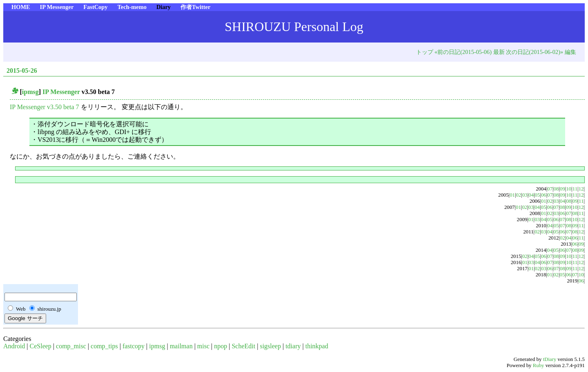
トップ (425, 52)
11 (575, 189)
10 (569, 189)
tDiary (550, 359)
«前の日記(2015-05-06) (463, 52)
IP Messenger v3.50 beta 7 (45, 107)
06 (544, 195)
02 (519, 195)
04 (531, 195)
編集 (570, 52)
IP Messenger (57, 7)
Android (14, 346)
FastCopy (95, 7)
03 (525, 195)
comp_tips (104, 346)
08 (556, 189)
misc (203, 346)
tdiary (293, 346)
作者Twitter (195, 7)
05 (538, 195)
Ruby (539, 365)
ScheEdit (243, 346)
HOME (21, 7)
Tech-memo (132, 7)
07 (550, 189)
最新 (499, 52)
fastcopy (134, 346)
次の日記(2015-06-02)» (535, 52)
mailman (181, 346)
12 (581, 189)
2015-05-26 (22, 71)
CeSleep (41, 346)
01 (512, 195)
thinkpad (317, 346)
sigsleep (270, 346)
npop (220, 346)
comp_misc (71, 346)
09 (562, 189)
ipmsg (30, 92)
